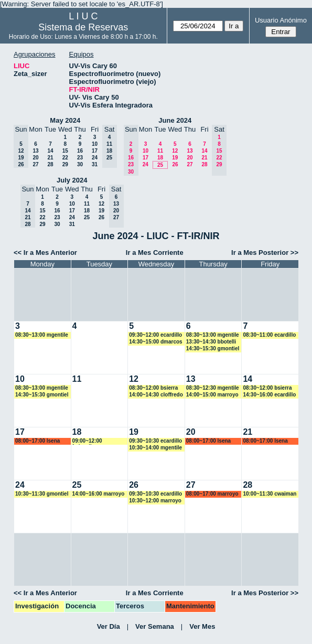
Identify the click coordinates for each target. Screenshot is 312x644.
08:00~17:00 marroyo (212, 494)
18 (160, 158)
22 (65, 158)
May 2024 (65, 120)
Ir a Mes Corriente (155, 253)
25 (160, 165)
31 (95, 164)
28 (50, 164)
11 (160, 151)
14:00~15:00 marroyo (212, 395)
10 (95, 144)
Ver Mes (202, 626)
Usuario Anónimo (281, 20)
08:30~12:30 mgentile (213, 388)
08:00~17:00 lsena (37, 441)
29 (65, 164)
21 (50, 158)
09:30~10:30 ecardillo (155, 441)
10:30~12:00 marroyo (155, 501)
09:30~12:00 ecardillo (155, 335)
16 (80, 151)
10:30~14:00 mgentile (155, 448)
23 (80, 158)
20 (35, 158)
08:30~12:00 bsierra (153, 388)
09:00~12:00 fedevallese (87, 441)
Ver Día (109, 626)
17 (95, 151)
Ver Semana (155, 626)
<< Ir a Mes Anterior (45, 253)
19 (175, 158)
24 (95, 158)
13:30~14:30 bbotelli (211, 342)
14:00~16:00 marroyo (99, 494)
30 (80, 164)
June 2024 (175, 120)
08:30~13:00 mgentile (42, 335)
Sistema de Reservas (83, 27)
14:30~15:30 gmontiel (213, 348)
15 (65, 151)
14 (50, 151)
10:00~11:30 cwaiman (270, 494)
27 (35, 164)
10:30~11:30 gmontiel (42, 494)
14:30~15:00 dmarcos (155, 342)
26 (175, 164)
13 (35, 151)
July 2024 (72, 180)
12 (175, 151)
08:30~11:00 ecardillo (269, 335)
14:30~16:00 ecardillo (269, 395)
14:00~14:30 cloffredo (156, 395)
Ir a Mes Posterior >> (265, 253)
